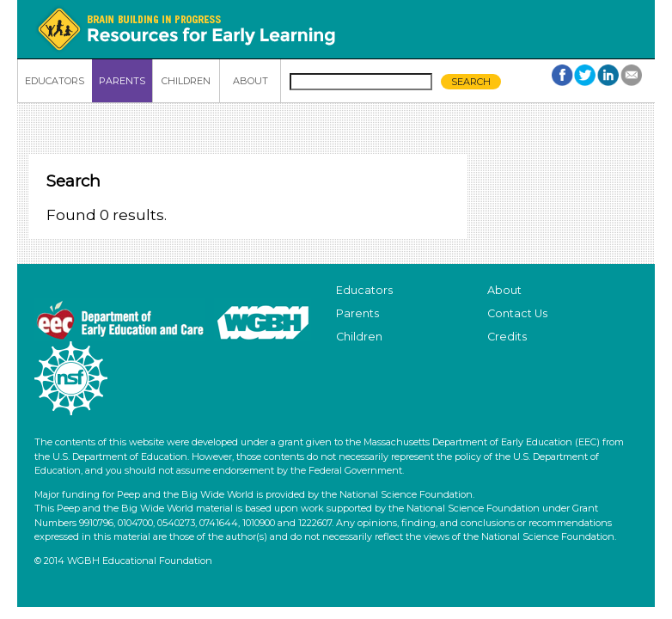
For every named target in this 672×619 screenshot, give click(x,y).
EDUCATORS (55, 81)
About (504, 290)
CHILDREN (186, 81)
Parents (357, 313)
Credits (507, 337)
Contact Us (517, 313)
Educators (364, 290)
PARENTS (122, 81)
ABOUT (250, 81)
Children (359, 337)
